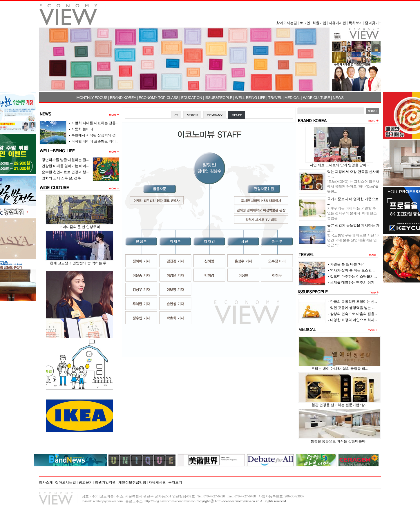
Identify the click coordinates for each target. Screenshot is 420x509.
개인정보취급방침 (132, 482)
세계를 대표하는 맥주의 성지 (352, 282)
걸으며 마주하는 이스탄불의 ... (354, 276)
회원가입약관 (105, 482)
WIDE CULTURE (317, 98)
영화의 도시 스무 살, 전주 (61, 178)
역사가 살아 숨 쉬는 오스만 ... (353, 270)
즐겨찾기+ (373, 23)
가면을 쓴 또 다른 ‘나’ (347, 264)
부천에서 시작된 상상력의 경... (95, 135)
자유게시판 (337, 23)
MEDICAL (293, 98)
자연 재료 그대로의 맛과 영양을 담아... (339, 165)
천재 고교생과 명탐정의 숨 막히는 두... (79, 263)
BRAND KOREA (123, 98)
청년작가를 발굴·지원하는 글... (65, 160)
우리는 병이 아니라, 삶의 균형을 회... (340, 369)
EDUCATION (191, 98)
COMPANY (215, 115)
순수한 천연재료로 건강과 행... (65, 172)
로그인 (305, 23)
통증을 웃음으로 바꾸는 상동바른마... (339, 441)
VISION (192, 115)
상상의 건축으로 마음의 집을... (354, 314)
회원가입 (319, 23)
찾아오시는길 (287, 23)
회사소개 (46, 482)
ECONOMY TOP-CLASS (159, 98)
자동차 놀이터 (82, 129)
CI (176, 115)
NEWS (338, 98)
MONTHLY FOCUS (92, 98)
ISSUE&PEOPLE (219, 98)
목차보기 (356, 23)
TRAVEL (275, 98)
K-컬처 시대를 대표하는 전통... (95, 123)
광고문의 (86, 482)
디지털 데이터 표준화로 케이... (95, 141)
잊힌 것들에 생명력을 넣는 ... (352, 308)
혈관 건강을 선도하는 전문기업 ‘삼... (340, 405)
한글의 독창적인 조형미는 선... (354, 302)
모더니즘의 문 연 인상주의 (80, 227)
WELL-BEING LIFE (250, 98)
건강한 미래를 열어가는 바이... (65, 166)
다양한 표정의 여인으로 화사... (354, 320)
